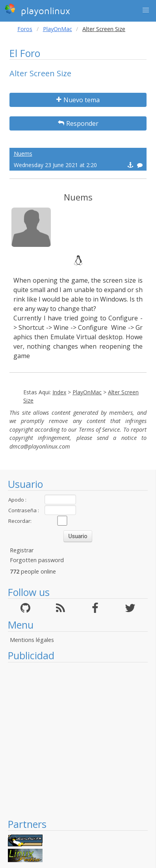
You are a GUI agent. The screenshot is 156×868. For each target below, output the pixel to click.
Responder (78, 123)
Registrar (22, 550)
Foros (25, 29)
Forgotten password (37, 560)
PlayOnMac (58, 29)
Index (59, 392)
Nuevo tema (78, 100)
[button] (146, 10)
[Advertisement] (74, 740)
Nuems (23, 154)
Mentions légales (32, 640)
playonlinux (37, 10)
